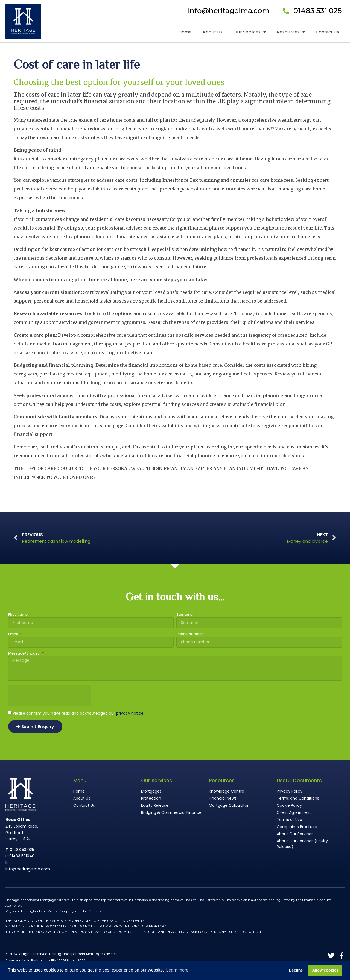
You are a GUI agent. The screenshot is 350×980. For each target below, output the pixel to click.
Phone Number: (190, 634)
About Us (213, 32)
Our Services (250, 32)
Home (185, 32)
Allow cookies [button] (325, 970)
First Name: (19, 615)
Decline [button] (296, 970)
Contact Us (327, 32)
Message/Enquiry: (25, 654)
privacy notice (130, 713)
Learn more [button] (177, 970)
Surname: (185, 615)
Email (14, 634)
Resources (291, 32)
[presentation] (50, 695)
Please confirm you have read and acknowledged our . (79, 713)
